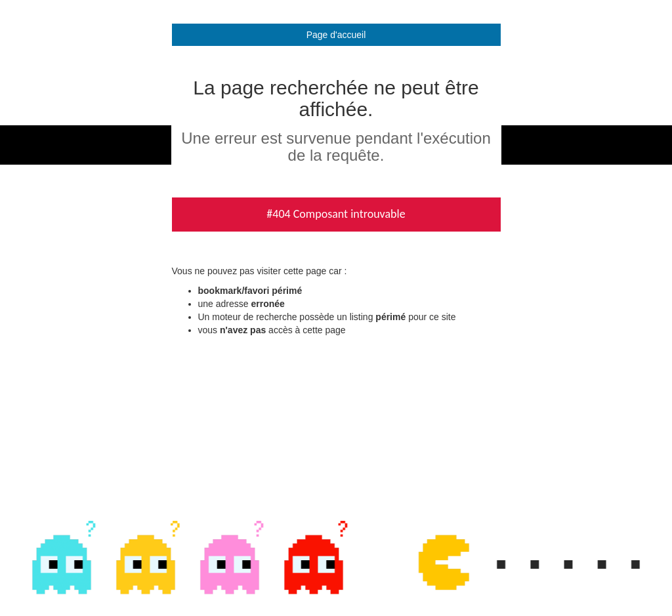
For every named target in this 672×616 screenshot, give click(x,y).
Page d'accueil (336, 35)
